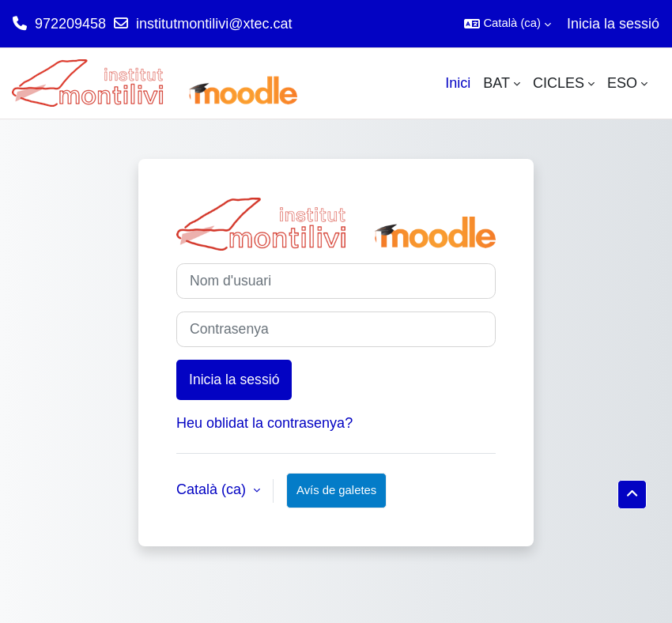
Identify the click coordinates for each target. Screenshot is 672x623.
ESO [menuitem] (622, 83)
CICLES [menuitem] (559, 83)
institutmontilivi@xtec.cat (214, 24)
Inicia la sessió (613, 24)
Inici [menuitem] (458, 83)
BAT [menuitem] (496, 83)
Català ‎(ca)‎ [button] (213, 489)
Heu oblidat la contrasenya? (264, 423)
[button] (508, 24)
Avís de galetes (336, 490)
